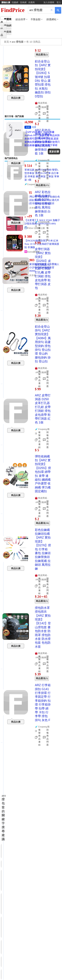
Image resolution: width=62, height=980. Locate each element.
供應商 (31, 2)
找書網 (15, 2)
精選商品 (6, 21)
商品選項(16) (42, 523)
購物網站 (6, 27)
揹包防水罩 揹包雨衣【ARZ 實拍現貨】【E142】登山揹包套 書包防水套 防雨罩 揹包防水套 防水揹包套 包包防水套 (43, 627)
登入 (59, 2)
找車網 (23, 2)
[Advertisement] (31, 81)
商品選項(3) (42, 678)
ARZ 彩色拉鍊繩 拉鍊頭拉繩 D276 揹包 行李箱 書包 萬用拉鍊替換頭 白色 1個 (43, 204)
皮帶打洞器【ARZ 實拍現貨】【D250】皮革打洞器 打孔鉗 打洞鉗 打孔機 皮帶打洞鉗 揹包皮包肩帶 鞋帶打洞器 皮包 (43, 269)
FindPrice (13, 10)
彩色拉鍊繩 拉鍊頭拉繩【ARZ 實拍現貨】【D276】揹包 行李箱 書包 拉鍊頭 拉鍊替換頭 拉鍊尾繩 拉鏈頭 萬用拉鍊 (43, 549)
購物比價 (6, 2)
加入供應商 (49, 2)
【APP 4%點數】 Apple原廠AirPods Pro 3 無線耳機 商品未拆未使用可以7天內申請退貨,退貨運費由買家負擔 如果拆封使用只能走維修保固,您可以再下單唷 (42, 139)
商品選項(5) (42, 601)
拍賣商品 (6, 33)
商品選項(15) (42, 185)
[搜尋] (39, 10)
